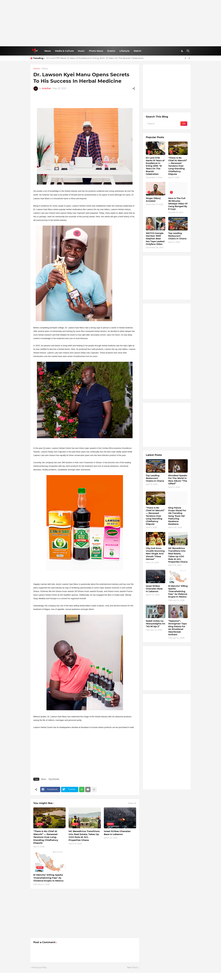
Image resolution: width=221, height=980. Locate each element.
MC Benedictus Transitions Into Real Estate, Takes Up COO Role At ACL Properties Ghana (84, 836)
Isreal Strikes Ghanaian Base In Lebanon (117, 833)
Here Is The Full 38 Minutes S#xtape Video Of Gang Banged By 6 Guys (178, 204)
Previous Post (39, 967)
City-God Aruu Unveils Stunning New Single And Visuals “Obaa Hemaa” (155, 554)
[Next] (189, 58)
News (48, 51)
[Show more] (94, 789)
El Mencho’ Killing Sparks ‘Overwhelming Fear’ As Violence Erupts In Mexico (48, 878)
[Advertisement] (111, 23)
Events (111, 51)
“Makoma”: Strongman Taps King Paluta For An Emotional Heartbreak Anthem (177, 628)
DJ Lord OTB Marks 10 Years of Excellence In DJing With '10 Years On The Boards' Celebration (95, 58)
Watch (137, 51)
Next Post (132, 967)
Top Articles (54, 779)
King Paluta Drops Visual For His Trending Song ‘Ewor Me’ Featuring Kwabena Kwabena (177, 516)
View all (132, 803)
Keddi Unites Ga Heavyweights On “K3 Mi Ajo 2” (156, 624)
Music (81, 51)
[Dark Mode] (182, 51)
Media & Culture (64, 51)
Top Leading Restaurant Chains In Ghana (177, 236)
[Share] (134, 89)
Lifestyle (124, 51)
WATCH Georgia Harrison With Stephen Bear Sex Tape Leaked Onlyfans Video (155, 239)
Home (37, 69)
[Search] (188, 51)
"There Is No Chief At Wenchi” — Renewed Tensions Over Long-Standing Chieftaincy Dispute (46, 837)
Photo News (96, 51)
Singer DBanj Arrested (153, 200)
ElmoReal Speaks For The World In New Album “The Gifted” (178, 480)
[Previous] (185, 58)
